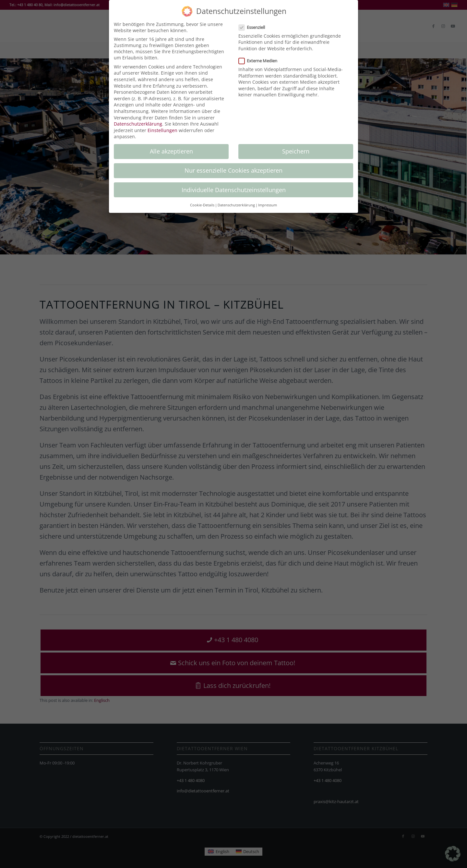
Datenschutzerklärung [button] (236, 205)
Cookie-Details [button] (202, 205)
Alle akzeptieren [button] (171, 151)
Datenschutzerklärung (138, 124)
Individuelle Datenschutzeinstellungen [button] (234, 190)
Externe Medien (261, 61)
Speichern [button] (296, 151)
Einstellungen (162, 130)
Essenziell (254, 27)
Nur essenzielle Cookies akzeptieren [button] (233, 170)
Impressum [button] (268, 205)
